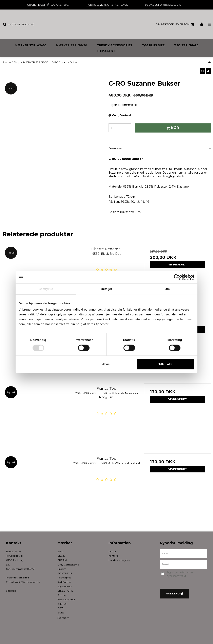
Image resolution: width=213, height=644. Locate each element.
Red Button (64, 582)
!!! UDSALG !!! (106, 51)
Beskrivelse (115, 148)
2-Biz (61, 551)
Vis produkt (178, 265)
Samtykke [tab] (46, 289)
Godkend (173, 594)
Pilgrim (62, 569)
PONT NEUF (65, 573)
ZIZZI (60, 608)
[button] (202, 71)
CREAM (62, 560)
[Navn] (183, 553)
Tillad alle (165, 364)
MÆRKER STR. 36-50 (72, 45)
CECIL (61, 556)
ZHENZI (62, 604)
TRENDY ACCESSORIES (114, 45)
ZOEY (61, 613)
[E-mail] (183, 564)
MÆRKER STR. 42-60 (31, 45)
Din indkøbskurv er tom (176, 24)
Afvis (106, 364)
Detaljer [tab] (106, 289)
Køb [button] (172, 128)
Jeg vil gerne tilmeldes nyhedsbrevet (186, 574)
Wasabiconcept (66, 599)
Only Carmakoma (68, 565)
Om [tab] (167, 289)
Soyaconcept (65, 586)
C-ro (137, 212)
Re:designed (64, 578)
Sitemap (11, 591)
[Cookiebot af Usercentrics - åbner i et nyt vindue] (177, 277)
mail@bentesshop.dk (27, 582)
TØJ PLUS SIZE (153, 45)
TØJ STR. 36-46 (186, 45)
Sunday (62, 595)
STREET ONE (65, 591)
